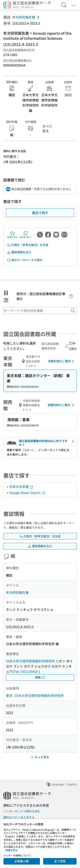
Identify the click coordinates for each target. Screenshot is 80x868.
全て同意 (60, 861)
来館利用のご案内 (62, 361)
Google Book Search (27, 493)
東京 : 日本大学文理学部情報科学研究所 (35, 695)
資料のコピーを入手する (19, 817)
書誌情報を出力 (19, 252)
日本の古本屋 (21, 486)
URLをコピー (25, 235)
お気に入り (12, 235)
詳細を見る (11, 850)
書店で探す (40, 213)
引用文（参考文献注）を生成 (27, 245)
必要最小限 (22, 861)
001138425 (30, 671)
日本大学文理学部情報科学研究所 (30, 661)
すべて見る (47, 128)
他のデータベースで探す (25, 260)
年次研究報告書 (24, 17)
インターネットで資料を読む (22, 811)
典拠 (40, 677)
